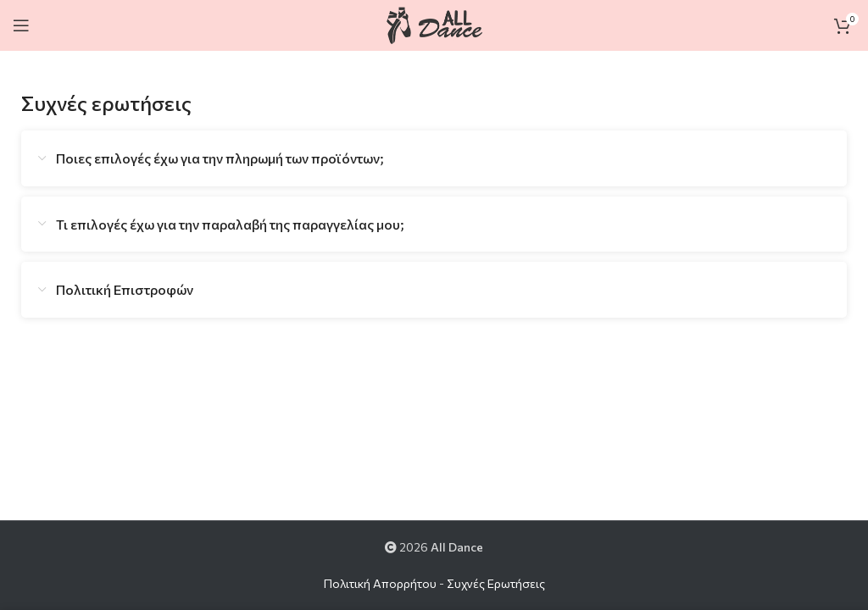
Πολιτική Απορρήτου (380, 583)
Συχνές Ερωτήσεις (496, 583)
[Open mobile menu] (21, 25)
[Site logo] (434, 23)
